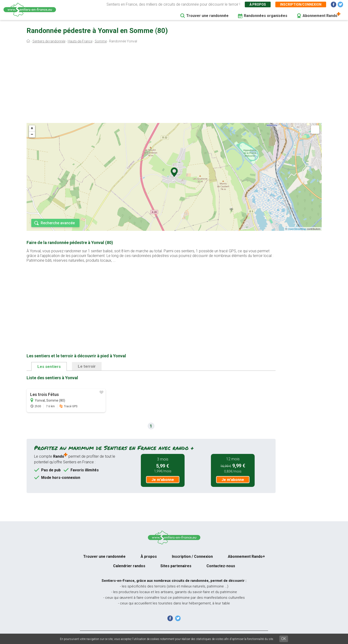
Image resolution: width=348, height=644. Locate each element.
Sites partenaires (176, 566)
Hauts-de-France (80, 41)
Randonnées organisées (266, 16)
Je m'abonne (163, 480)
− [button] (32, 135)
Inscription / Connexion (192, 556)
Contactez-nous (221, 566)
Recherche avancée (58, 223)
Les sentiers (49, 367)
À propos (258, 4)
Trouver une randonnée (207, 16)
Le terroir (87, 366)
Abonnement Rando (320, 16)
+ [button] (32, 128)
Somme (101, 41)
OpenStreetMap (297, 229)
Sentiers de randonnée (49, 41)
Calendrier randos (129, 566)
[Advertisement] (174, 84)
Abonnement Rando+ (246, 556)
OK (284, 639)
